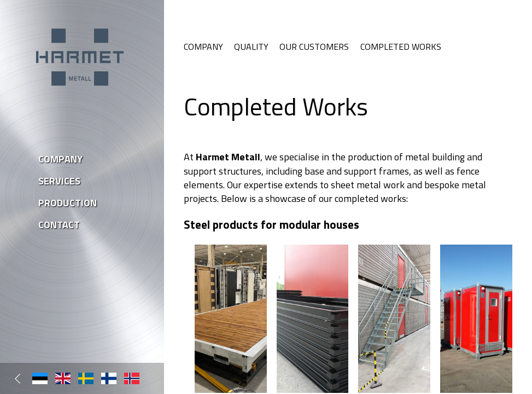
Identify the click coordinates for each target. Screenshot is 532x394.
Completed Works (401, 47)
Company (203, 47)
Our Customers (314, 47)
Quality (251, 47)
